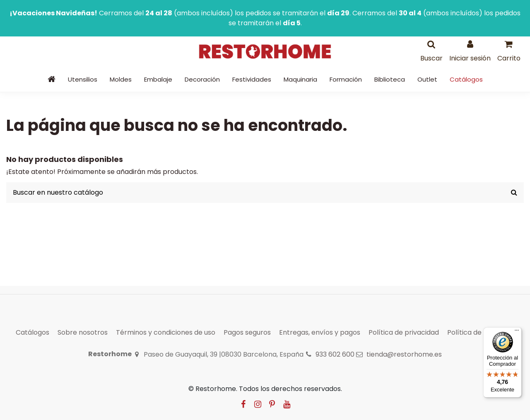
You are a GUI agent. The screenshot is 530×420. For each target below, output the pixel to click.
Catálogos (33, 332)
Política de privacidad (404, 332)
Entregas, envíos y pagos (320, 332)
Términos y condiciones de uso (166, 332)
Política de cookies (478, 332)
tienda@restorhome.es (404, 354)
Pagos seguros (247, 332)
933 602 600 (335, 354)
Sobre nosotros (83, 332)
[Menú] (517, 332)
